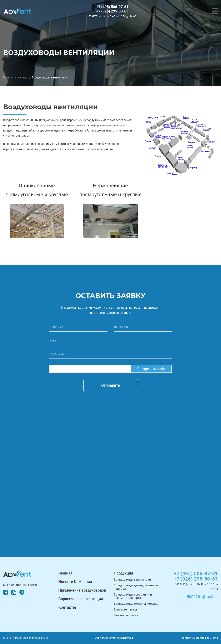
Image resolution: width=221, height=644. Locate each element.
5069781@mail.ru (202, 597)
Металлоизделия (126, 615)
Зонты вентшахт (126, 609)
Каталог (23, 77)
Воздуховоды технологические (136, 604)
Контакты (67, 607)
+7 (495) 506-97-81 (112, 7)
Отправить (111, 385)
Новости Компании (75, 582)
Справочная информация (81, 599)
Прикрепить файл (151, 369)
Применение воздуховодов (82, 590)
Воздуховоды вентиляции (50, 77)
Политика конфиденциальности (199, 638)
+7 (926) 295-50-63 (112, 11)
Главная (9, 77)
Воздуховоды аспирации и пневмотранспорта (133, 596)
